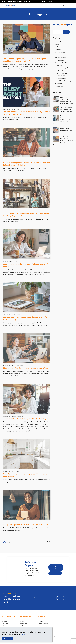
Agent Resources (25, 616)
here (23, 634)
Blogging (60, 65)
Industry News (59, 55)
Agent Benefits (41, 621)
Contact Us (52, 1)
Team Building (59, 84)
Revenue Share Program (43, 626)
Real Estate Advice (18, 56)
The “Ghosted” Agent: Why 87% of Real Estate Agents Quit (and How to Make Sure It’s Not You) (27, 60)
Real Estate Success (24, 619)
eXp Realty (58, 50)
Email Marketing (62, 68)
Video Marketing (62, 76)
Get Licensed (4, 626)
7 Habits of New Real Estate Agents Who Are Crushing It (26, 419)
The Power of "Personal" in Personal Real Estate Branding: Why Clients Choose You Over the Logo (63, 120)
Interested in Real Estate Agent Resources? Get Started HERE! (17, 1)
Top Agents (58, 86)
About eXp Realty (43, 1)
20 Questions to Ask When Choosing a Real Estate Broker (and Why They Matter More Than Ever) (26, 215)
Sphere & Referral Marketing (63, 81)
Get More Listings (60, 52)
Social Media (16, 109)
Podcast (59, 70)
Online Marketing (18, 160)
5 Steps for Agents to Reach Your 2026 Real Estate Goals (26, 525)
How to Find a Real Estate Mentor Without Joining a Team (26, 368)
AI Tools (57, 42)
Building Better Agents (61, 47)
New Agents (7, 56)
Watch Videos (5, 624)
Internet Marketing (24, 624)
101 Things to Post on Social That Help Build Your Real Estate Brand (66, 109)
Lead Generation (8, 262)
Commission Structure (43, 624)
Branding (57, 44)
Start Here (4, 619)
